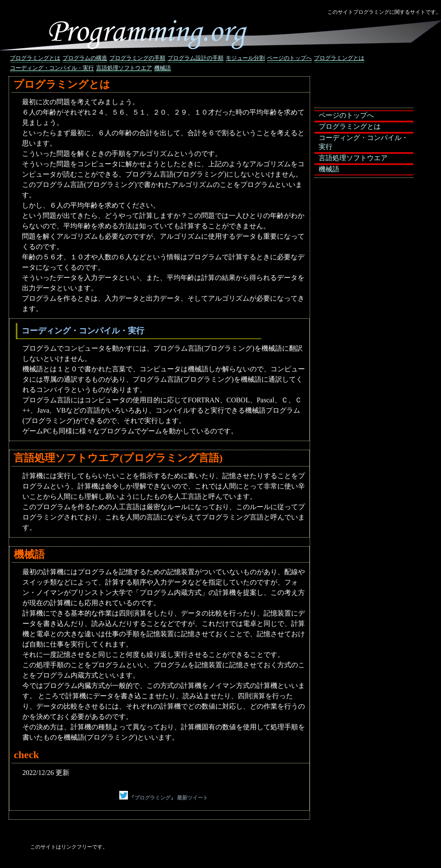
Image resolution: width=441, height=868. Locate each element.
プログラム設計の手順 (196, 58)
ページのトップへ (289, 58)
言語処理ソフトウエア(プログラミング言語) (118, 458)
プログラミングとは (35, 58)
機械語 (163, 68)
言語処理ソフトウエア (124, 68)
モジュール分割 (245, 58)
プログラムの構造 (85, 58)
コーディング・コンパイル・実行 (52, 68)
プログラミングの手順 (137, 58)
